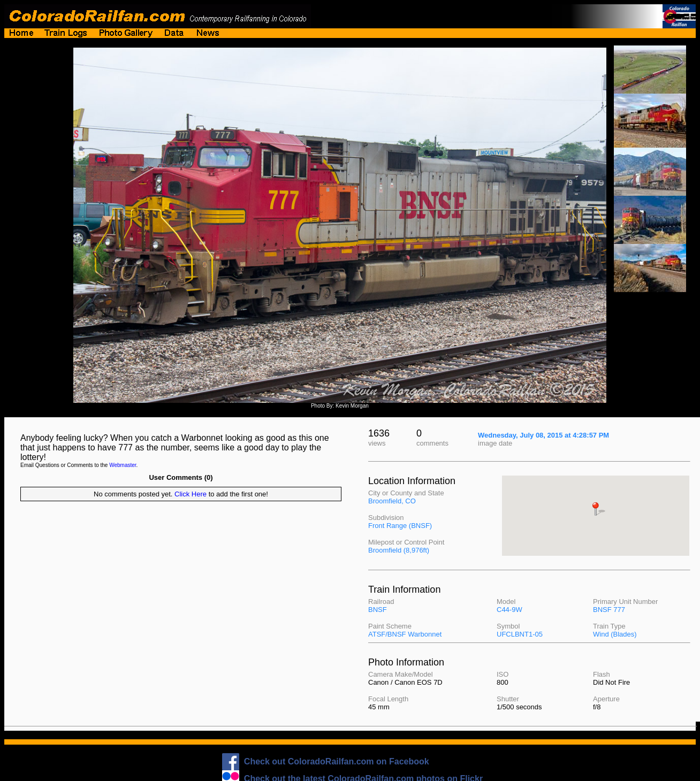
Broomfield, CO (392, 501)
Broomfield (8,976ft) (399, 550)
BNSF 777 (609, 610)
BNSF (378, 610)
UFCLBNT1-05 (520, 634)
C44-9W (509, 610)
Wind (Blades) (615, 634)
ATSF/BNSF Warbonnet (405, 634)
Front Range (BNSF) (400, 526)
